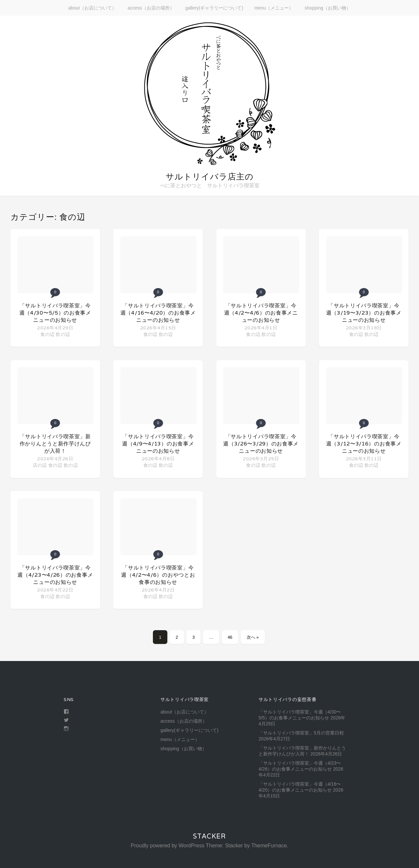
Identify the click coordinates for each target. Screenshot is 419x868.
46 (230, 637)
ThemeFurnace (269, 846)
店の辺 (40, 465)
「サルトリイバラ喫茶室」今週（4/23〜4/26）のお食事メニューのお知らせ (55, 575)
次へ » (253, 637)
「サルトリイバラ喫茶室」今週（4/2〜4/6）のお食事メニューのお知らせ (261, 313)
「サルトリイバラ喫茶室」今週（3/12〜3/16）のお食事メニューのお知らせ (364, 444)
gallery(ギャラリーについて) (214, 8)
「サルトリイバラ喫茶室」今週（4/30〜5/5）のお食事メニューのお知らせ (55, 313)
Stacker (209, 836)
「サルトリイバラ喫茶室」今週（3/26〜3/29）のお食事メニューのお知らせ (261, 444)
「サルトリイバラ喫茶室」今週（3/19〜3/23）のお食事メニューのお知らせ (364, 313)
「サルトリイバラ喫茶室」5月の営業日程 (301, 733)
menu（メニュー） (274, 8)
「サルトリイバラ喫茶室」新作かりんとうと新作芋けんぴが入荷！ (55, 444)
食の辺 (47, 334)
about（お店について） (92, 8)
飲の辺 (63, 334)
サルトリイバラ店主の (210, 176)
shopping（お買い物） (328, 8)
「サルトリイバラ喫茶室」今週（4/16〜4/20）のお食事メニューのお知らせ (158, 313)
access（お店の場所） (151, 8)
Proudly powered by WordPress (168, 846)
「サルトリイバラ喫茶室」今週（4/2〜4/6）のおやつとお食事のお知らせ (158, 575)
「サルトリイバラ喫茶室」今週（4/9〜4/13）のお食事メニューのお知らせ (158, 444)
